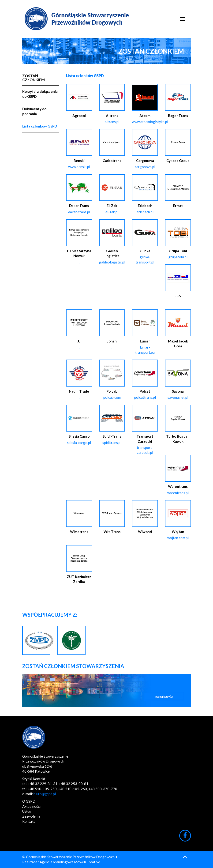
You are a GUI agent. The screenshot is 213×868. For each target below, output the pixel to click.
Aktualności (31, 806)
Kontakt (29, 821)
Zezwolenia (31, 816)
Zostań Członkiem (34, 78)
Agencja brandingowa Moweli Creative (70, 862)
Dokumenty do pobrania (34, 111)
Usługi (27, 811)
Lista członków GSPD (40, 126)
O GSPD (29, 801)
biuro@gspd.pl (45, 794)
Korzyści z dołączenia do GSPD (40, 94)
